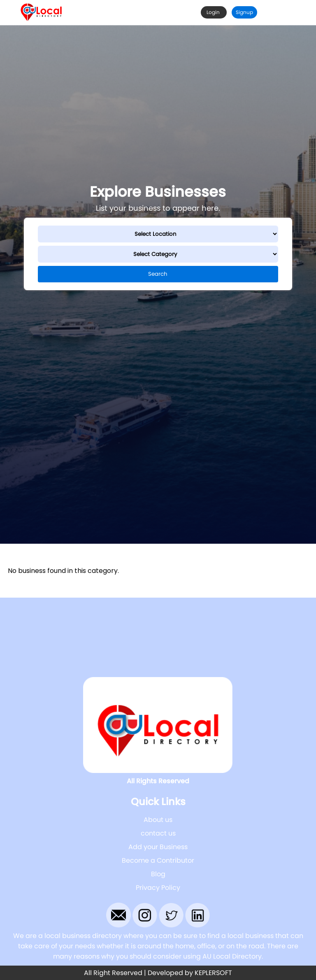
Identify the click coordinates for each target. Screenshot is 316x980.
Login (214, 12)
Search (158, 274)
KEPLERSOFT (213, 973)
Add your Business (158, 847)
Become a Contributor (158, 860)
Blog (158, 874)
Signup (244, 12)
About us (158, 820)
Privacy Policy (158, 888)
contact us (158, 833)
